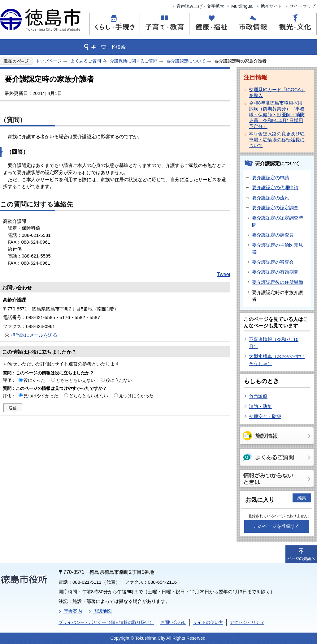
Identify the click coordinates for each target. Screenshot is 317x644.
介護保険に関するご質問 (134, 61)
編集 (302, 498)
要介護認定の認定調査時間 (278, 221)
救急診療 (258, 396)
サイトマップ (302, 6)
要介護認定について (186, 61)
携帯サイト (271, 6)
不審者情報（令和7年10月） (274, 343)
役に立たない (119, 380)
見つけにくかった (136, 396)
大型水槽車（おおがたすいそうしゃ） (277, 360)
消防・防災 (261, 406)
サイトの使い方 (208, 622)
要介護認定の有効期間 (275, 272)
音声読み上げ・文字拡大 (200, 6)
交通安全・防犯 (265, 416)
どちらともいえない (76, 380)
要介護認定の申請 (271, 178)
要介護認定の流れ (271, 198)
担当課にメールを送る (34, 335)
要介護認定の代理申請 (275, 188)
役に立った (34, 380)
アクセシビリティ (247, 622)
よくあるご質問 (86, 61)
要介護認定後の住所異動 (278, 282)
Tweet (224, 274)
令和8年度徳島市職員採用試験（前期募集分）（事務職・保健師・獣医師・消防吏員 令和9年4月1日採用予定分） (277, 115)
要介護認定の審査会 (273, 262)
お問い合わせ (173, 622)
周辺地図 (102, 611)
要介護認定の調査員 (273, 235)
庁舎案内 (73, 611)
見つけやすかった (41, 396)
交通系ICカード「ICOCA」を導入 (277, 92)
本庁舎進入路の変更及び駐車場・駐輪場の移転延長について (277, 140)
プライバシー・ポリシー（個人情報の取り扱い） (106, 622)
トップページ (49, 61)
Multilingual (242, 6)
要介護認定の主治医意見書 (278, 249)
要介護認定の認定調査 (275, 208)
